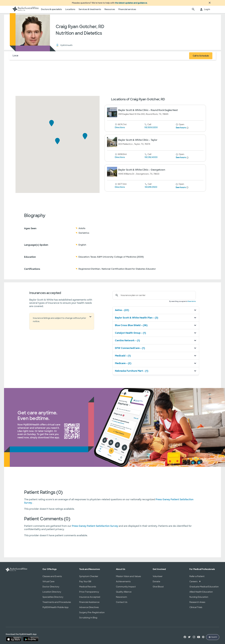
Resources (110, 11)
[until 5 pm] (180, 156)
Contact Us (122, 604)
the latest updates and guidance (131, 4)
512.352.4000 (151, 159)
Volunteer (158, 578)
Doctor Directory (51, 588)
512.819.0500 (151, 189)
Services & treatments (90, 11)
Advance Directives (89, 609)
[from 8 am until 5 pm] (180, 126)
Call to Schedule (201, 57)
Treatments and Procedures (57, 604)
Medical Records (88, 588)
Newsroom (121, 599)
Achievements (123, 583)
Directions (120, 129)
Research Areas (197, 604)
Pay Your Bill (85, 583)
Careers (193, 583)
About (31, 57)
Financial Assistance (89, 604)
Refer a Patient (197, 578)
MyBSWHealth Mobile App (56, 609)
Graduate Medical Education (204, 588)
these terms (192, 303)
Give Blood (158, 588)
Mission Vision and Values (128, 578)
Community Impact (126, 588)
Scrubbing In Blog (88, 619)
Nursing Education (199, 599)
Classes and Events (52, 578)
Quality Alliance (124, 594)
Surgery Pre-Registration (92, 614)
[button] (57, 143)
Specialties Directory (53, 599)
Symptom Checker (89, 578)
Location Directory (52, 594)
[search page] (193, 11)
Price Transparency (89, 594)
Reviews (57, 57)
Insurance (43, 57)
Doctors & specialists (51, 11)
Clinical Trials (196, 609)
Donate (156, 583)
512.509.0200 (151, 129)
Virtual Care (48, 583)
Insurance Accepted (90, 599)
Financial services (127, 11)
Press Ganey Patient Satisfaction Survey (95, 528)
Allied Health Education (201, 594)
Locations (70, 11)
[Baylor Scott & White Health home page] (26, 11)
